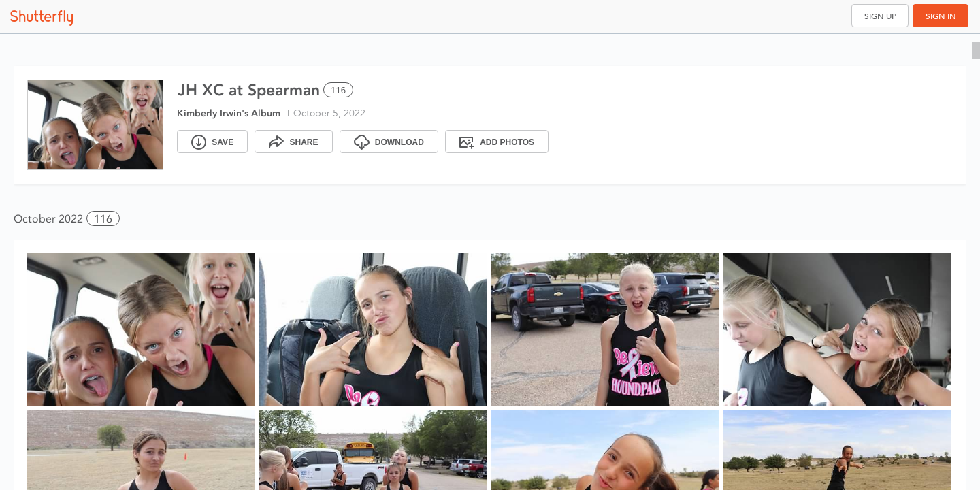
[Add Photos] (497, 142)
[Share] (293, 142)
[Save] (212, 142)
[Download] (389, 142)
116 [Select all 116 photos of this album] (338, 90)
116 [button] (103, 219)
